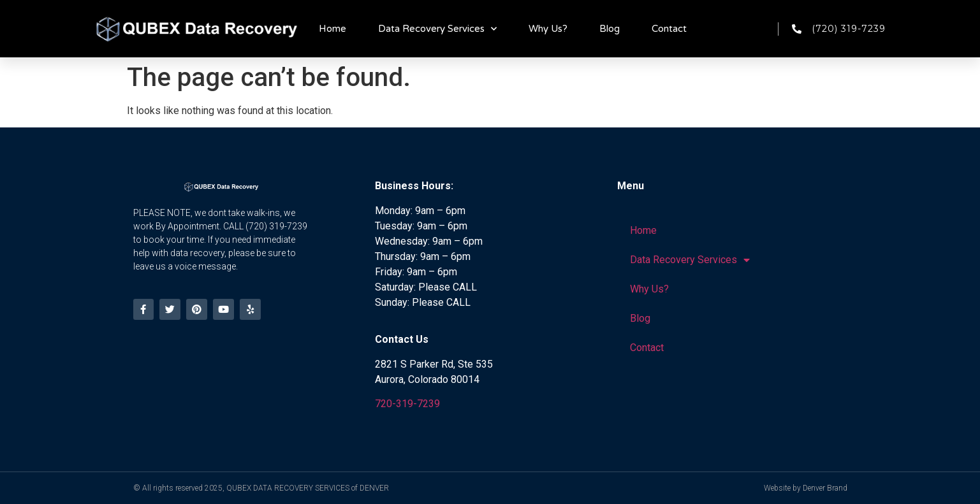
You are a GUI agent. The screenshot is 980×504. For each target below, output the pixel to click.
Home (333, 29)
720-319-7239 (407, 404)
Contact (669, 29)
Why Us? (548, 29)
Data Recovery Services (437, 29)
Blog (610, 29)
